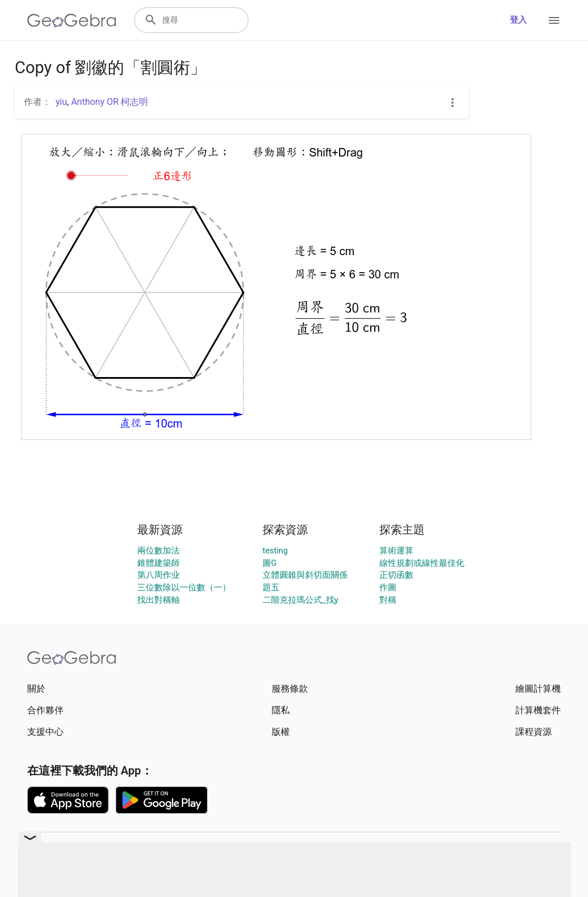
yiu (61, 102)
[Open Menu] (554, 20)
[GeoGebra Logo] (72, 20)
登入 (518, 20)
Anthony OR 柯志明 (109, 102)
